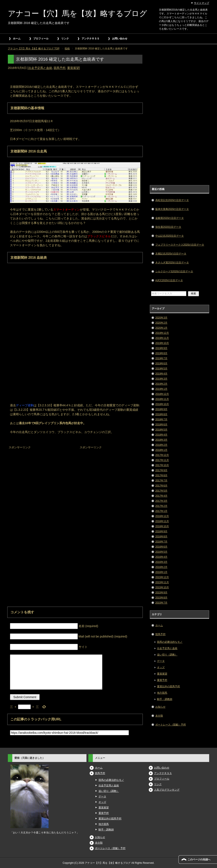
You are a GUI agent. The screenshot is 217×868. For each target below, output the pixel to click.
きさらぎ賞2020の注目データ (172, 263)
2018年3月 (161, 440)
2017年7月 (161, 481)
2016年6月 (161, 547)
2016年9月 (161, 531)
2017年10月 (162, 465)
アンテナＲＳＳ (90, 39)
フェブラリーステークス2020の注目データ (180, 245)
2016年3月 (161, 562)
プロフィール (41, 39)
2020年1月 (161, 328)
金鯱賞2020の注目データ (170, 218)
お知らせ (160, 707)
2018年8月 (161, 414)
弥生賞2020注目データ (168, 227)
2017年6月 (161, 486)
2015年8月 (161, 598)
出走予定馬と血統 (40, 68)
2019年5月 (161, 369)
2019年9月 (161, 348)
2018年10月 (162, 404)
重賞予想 (162, 680)
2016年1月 (161, 572)
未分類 (159, 716)
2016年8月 (161, 537)
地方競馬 (162, 693)
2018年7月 (161, 419)
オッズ (161, 667)
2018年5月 (161, 430)
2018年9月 (161, 409)
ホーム (17, 39)
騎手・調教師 (165, 699)
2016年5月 (161, 552)
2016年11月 (162, 521)
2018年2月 (161, 445)
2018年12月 (162, 394)
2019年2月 (161, 384)
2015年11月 (162, 582)
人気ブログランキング (167, 790)
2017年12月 (162, 455)
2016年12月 (162, 516)
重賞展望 (73, 68)
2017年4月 (161, 496)
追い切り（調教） (167, 655)
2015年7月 (161, 603)
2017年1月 (161, 511)
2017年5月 (161, 491)
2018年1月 (161, 450)
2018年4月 (161, 435)
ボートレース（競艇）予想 (171, 725)
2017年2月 (161, 506)
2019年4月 (161, 374)
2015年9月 (161, 593)
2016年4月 (161, 557)
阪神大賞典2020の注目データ (172, 209)
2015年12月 (162, 577)
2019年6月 (161, 363)
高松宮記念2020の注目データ (172, 200)
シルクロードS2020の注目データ (174, 271)
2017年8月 (161, 475)
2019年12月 (162, 333)
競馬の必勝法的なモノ (170, 642)
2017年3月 (161, 501)
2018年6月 (161, 425)
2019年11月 (162, 338)
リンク (65, 39)
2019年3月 (161, 379)
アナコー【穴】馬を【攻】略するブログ (77, 13)
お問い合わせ (120, 39)
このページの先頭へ (199, 860)
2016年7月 (161, 542)
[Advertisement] (40, 477)
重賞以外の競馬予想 (168, 686)
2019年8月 (161, 353)
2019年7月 (161, 358)
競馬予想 (60, 68)
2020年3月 (161, 318)
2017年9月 (161, 470)
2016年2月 (161, 567)
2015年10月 (162, 587)
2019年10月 (162, 343)
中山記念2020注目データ (170, 236)
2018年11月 (162, 399)
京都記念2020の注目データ (171, 254)
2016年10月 (162, 526)
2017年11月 (162, 460)
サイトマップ (202, 3)
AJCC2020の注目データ (169, 280)
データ (161, 661)
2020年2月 (161, 323)
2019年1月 (161, 389)
